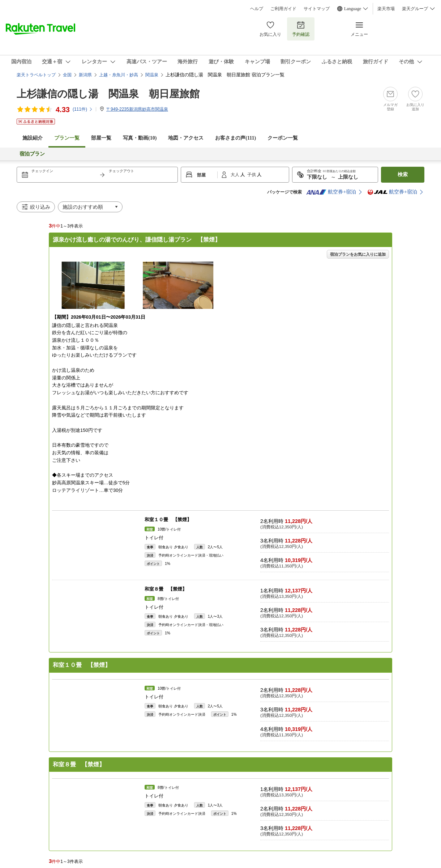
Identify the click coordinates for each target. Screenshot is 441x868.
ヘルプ (257, 9)
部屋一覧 (101, 138)
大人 (236, 175)
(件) (83, 109)
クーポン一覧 (283, 138)
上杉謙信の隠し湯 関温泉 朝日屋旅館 (108, 94)
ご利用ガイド (283, 9)
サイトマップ (317, 9)
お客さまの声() (236, 138)
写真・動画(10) (140, 138)
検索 (403, 175)
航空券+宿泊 (331, 192)
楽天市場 (386, 9)
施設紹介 (33, 138)
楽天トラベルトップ (36, 75)
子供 (252, 175)
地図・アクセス (186, 138)
